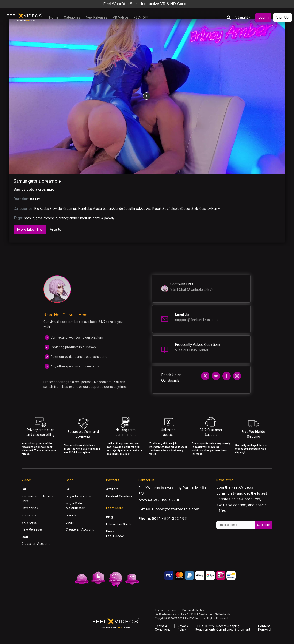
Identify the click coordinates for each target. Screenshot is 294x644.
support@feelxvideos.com (196, 320)
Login (26, 537)
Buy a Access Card (80, 496)
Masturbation (102, 209)
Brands (71, 515)
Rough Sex (160, 209)
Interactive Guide (119, 524)
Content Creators (119, 496)
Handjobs (85, 209)
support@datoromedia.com (175, 509)
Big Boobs (42, 209)
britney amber (69, 218)
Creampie (71, 209)
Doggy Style (190, 209)
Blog (109, 517)
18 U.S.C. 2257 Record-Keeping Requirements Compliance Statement (223, 628)
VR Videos (121, 17)
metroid (86, 218)
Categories (72, 17)
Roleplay (175, 209)
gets (39, 218)
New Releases (97, 17)
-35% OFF (141, 17)
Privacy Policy (183, 628)
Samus (29, 218)
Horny (216, 209)
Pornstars (29, 515)
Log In (263, 17)
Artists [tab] (55, 229)
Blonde (118, 209)
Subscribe (264, 525)
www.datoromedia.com (159, 499)
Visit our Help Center (192, 350)
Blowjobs (56, 209)
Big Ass (146, 209)
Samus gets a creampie (37, 181)
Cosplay (205, 209)
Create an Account (36, 544)
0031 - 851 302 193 (169, 518)
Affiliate (112, 489)
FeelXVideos (242, 487)
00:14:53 (36, 199)
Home (54, 17)
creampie (50, 218)
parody (109, 218)
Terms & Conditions (163, 628)
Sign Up (283, 17)
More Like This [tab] (30, 229)
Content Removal (265, 628)
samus (98, 218)
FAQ (25, 489)
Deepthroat (132, 209)
